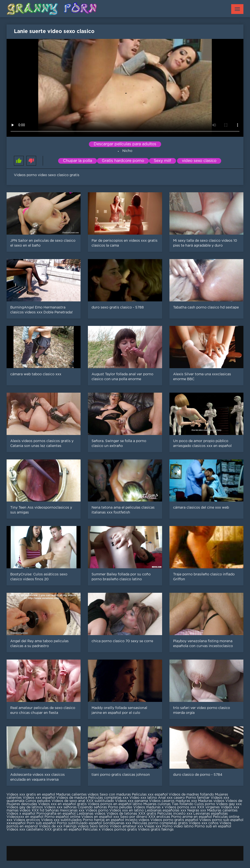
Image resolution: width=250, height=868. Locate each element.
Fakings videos (76, 826)
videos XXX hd (32, 811)
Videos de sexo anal (68, 801)
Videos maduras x (148, 807)
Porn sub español (41, 823)
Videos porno (97, 811)
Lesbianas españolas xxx (166, 811)
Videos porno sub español (221, 820)
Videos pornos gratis (119, 830)
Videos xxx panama (132, 801)
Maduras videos (211, 801)
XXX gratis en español (63, 830)
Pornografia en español (57, 814)
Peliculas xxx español (150, 795)
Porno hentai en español (103, 820)
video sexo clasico (199, 161)
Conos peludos (38, 801)
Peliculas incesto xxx (175, 814)
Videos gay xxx (229, 804)
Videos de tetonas (122, 814)
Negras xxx (197, 811)
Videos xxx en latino (127, 811)
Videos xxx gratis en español (31, 795)
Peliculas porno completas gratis (160, 823)
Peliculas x (92, 830)
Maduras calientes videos (77, 795)
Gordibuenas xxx (118, 823)
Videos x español (21, 814)
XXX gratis (147, 814)
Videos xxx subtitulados (61, 820)
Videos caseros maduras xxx (173, 801)
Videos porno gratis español (175, 820)
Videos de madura (72, 798)
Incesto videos (138, 820)
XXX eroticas (159, 817)
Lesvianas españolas (211, 814)
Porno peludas (120, 807)
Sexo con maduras (115, 795)
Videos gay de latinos (25, 807)
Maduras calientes (222, 811)
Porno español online (62, 817)
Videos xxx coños (204, 823)
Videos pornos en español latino (115, 804)
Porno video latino (178, 826)
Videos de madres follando (192, 795)
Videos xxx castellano (25, 830)
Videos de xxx (51, 826)
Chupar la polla (78, 161)
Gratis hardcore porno (123, 161)
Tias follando (183, 804)
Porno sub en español (213, 826)
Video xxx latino (143, 798)
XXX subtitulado (101, 801)
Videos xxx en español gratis (62, 804)
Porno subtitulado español (80, 823)
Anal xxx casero (171, 798)
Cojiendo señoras (92, 807)
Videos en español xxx (101, 817)
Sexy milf (162, 161)
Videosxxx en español (25, 817)
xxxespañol (17, 823)
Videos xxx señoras (61, 807)
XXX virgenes (208, 807)
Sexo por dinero (134, 817)
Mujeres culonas (157, 804)
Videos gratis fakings (156, 830)
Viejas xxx (153, 826)
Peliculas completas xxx (108, 798)
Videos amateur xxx (126, 826)
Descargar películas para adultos (125, 144)
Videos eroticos (27, 820)
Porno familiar (198, 798)
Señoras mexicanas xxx (65, 811)
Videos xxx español (40, 798)
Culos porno (205, 804)
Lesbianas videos (92, 814)
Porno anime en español (192, 817)
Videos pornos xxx (180, 807)
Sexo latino (99, 826)
